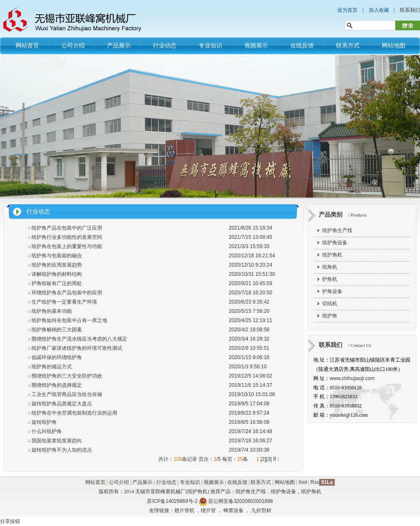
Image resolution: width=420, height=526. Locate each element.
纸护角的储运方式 (52, 367)
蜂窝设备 (234, 510)
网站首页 (27, 46)
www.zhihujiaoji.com (352, 378)
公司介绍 (73, 46)
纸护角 (330, 316)
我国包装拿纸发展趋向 (57, 441)
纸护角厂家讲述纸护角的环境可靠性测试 (77, 348)
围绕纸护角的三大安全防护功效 (67, 376)
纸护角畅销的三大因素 (57, 330)
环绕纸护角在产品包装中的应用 (67, 293)
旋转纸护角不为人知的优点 (62, 450)
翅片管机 (184, 510)
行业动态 (165, 46)
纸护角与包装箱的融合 (57, 256)
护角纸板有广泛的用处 (57, 283)
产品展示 (119, 46)
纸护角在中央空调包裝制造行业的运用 (74, 413)
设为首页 (347, 10)
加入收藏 (379, 10)
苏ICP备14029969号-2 (172, 501)
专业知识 (210, 46)
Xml (303, 482)
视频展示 (256, 46)
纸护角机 (332, 255)
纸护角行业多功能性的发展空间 (67, 237)
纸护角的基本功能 (52, 311)
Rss (315, 482)
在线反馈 (302, 46)
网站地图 (394, 46)
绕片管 (208, 510)
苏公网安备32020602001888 (240, 501)
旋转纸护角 (44, 422)
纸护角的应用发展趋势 (57, 265)
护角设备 (332, 291)
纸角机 (330, 267)
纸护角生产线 (337, 230)
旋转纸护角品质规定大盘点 (62, 404)
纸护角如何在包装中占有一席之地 (69, 320)
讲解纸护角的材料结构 (57, 274)
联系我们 (410, 10)
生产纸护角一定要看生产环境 (64, 302)
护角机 (330, 279)
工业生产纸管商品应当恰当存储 (67, 394)
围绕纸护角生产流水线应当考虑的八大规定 (79, 339)
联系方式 (348, 46)
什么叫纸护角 (47, 431)
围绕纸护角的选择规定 (57, 385)
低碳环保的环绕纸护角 (57, 357)
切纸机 (330, 304)
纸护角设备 (335, 243)
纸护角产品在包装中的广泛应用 (67, 228)
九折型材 (261, 510)
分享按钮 (10, 521)
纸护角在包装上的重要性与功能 (67, 246)
